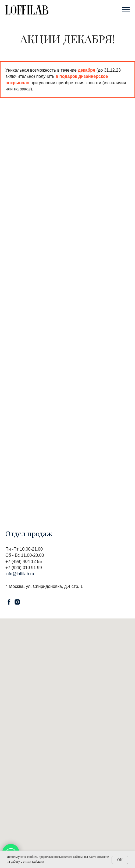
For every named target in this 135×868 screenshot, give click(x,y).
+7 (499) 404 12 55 (24, 561)
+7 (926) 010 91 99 (24, 568)
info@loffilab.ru (20, 574)
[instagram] (17, 602)
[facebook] (9, 602)
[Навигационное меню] (126, 10)
